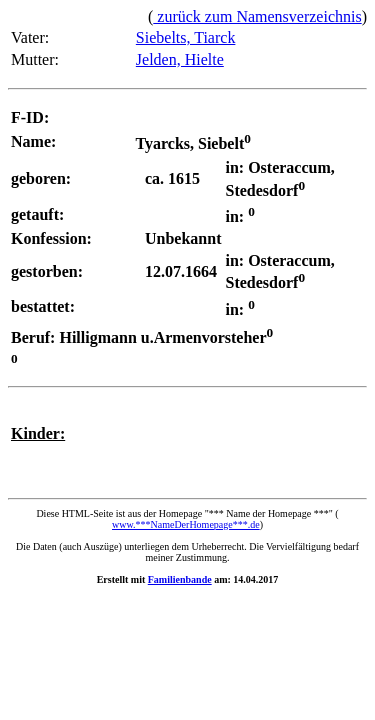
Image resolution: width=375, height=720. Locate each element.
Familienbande (180, 579)
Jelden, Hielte (180, 59)
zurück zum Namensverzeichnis (257, 16)
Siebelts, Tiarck (186, 37)
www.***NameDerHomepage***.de (186, 524)
